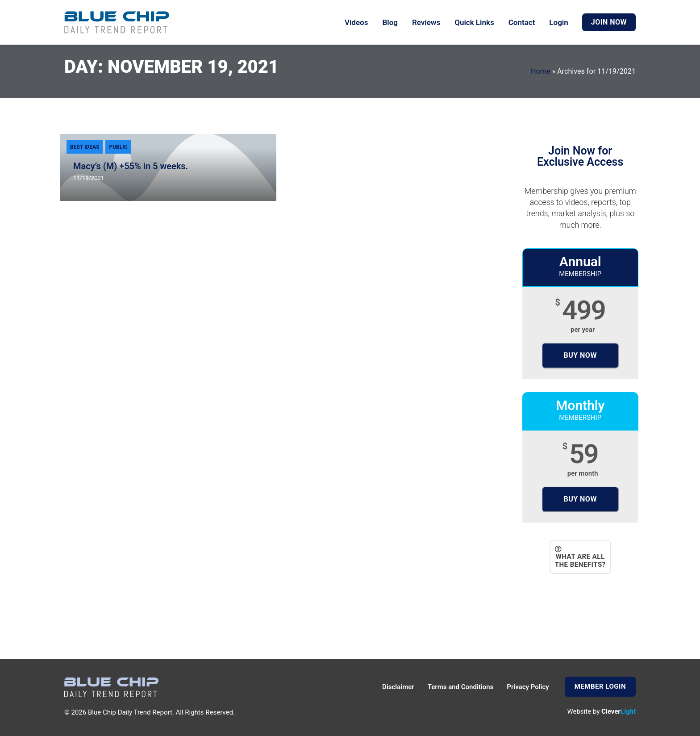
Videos (356, 22)
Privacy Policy (528, 687)
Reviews (426, 22)
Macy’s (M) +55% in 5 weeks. (131, 166)
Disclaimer (398, 687)
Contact (522, 22)
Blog (390, 22)
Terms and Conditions (461, 687)
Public (118, 147)
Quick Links (474, 22)
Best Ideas (85, 147)
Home (540, 71)
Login (558, 22)
